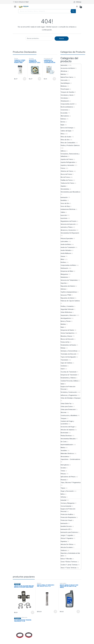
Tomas (16, 59)
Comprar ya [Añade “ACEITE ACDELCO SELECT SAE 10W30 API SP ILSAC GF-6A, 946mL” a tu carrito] (78, 612)
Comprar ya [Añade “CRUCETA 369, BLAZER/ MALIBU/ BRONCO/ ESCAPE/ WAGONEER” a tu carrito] (33, 612)
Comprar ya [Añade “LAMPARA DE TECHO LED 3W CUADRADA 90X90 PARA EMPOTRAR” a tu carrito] (54, 79)
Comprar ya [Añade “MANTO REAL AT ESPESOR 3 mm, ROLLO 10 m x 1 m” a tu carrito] (55, 612)
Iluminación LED (48, 59)
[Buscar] (73, 11)
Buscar (62, 38)
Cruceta (17, 584)
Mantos (39, 583)
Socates (31, 59)
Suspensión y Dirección (21, 617)
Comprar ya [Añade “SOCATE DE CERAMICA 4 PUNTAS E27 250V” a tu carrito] (40, 79)
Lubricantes (63, 583)
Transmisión (18, 583)
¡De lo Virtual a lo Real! (21, 2)
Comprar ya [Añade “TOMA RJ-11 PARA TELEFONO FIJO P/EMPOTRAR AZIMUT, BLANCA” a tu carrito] (25, 79)
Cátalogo (77, 2)
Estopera (18, 618)
